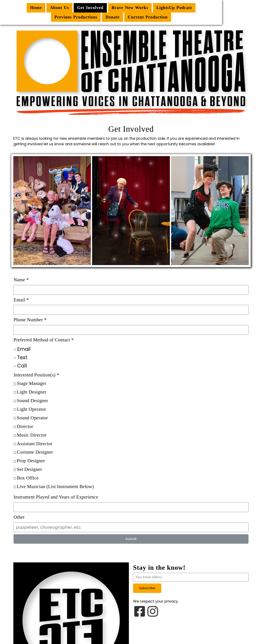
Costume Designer (35, 452)
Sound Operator (32, 418)
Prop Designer (31, 460)
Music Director (31, 435)
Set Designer (29, 469)
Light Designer (31, 392)
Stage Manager (31, 383)
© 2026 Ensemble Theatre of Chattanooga (131, 629)
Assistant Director (34, 443)
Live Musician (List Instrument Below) (55, 486)
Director (25, 426)
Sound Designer (32, 400)
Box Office (27, 478)
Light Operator (31, 409)
